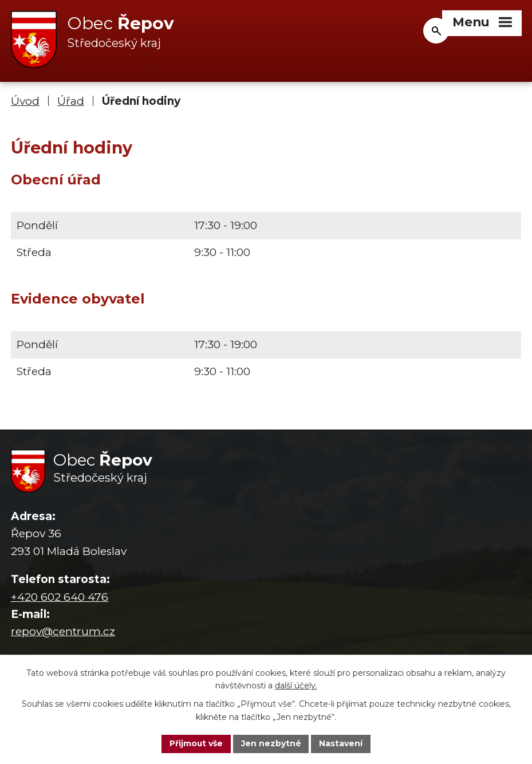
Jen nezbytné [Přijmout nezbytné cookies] (271, 743)
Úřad (71, 102)
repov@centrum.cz (63, 632)
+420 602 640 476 (60, 597)
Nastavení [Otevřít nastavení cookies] (341, 743)
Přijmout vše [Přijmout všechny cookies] (196, 743)
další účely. (296, 686)
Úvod (25, 102)
